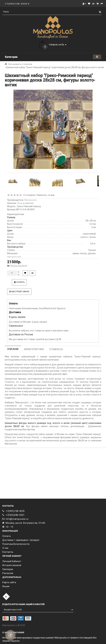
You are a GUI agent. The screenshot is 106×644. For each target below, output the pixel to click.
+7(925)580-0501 (15, 515)
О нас (5, 548)
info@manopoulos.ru (17, 519)
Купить (19, 282)
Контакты (8, 552)
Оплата (7, 536)
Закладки (8, 569)
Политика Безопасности (16, 544)
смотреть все (14, 257)
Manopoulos (31, 200)
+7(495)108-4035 (15, 511)
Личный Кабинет (12, 561)
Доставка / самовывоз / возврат (21, 540)
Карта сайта (9, 582)
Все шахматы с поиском (20, 64)
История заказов (12, 565)
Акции (6, 586)
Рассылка (8, 573)
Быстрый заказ (19, 292)
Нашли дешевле (19, 266)
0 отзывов (28, 195)
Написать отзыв (46, 195)
